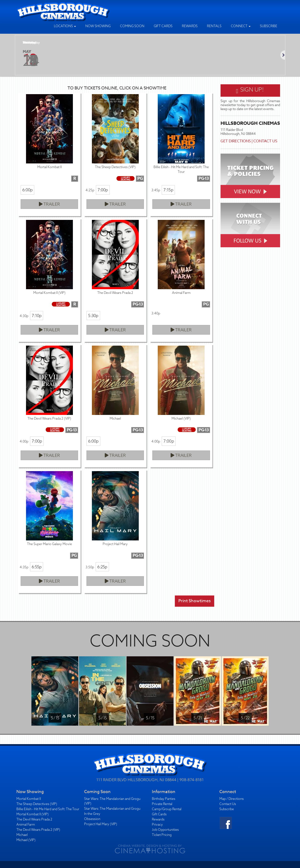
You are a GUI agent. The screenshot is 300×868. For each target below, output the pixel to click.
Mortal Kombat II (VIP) (33, 814)
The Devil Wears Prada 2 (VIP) (38, 830)
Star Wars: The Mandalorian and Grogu (112, 809)
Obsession (92, 819)
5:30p (93, 316)
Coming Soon (132, 26)
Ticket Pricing (162, 835)
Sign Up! (250, 90)
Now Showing (98, 26)
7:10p (37, 316)
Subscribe (269, 26)
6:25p (102, 567)
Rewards (190, 26)
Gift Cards (163, 26)
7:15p (168, 190)
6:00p (27, 190)
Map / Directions (232, 799)
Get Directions (236, 141)
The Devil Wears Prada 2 (34, 819)
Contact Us (265, 141)
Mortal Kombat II (29, 799)
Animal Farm (26, 824)
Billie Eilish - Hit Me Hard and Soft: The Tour (48, 809)
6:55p (37, 567)
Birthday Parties (164, 799)
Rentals (214, 26)
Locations (65, 26)
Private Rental (162, 804)
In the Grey (92, 814)
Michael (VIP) (26, 840)
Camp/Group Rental (167, 809)
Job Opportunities (165, 830)
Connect (241, 26)
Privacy (157, 824)
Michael (22, 835)
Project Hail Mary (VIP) (101, 824)
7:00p (103, 190)
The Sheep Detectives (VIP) (37, 804)
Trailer (49, 204)
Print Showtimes (195, 601)
